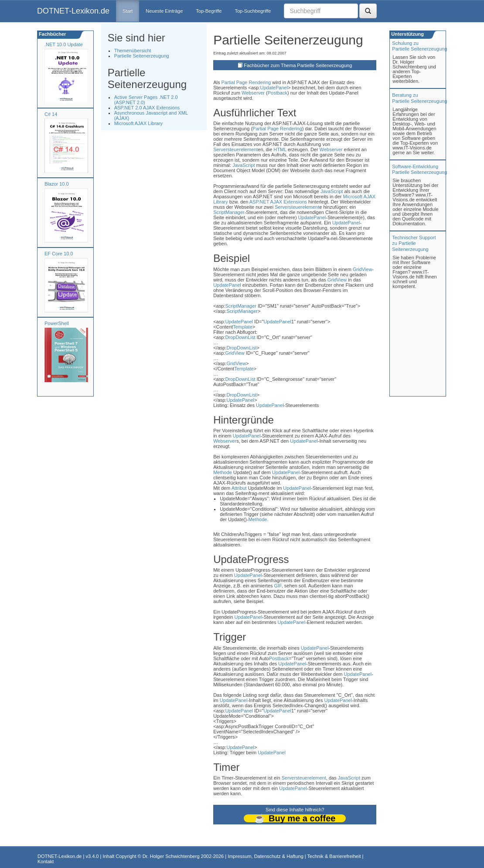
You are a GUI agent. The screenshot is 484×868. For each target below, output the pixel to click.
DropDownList (240, 337)
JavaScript (244, 165)
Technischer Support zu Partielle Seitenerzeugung (414, 243)
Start (128, 11)
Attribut (239, 488)
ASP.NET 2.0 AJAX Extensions (147, 108)
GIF (278, 586)
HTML (280, 149)
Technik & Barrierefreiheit (334, 856)
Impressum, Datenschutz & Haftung (266, 856)
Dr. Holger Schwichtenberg (171, 856)
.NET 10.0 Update (64, 44)
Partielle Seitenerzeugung (142, 56)
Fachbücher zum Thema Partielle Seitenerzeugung (298, 65)
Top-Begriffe (209, 11)
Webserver (253, 93)
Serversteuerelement (235, 149)
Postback (278, 93)
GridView (362, 269)
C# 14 (51, 114)
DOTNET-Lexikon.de (73, 11)
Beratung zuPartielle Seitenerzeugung (419, 98)
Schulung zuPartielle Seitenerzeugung (419, 46)
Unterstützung (407, 34)
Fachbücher (52, 34)
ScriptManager (229, 212)
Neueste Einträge (164, 11)
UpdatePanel (274, 88)
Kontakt (46, 861)
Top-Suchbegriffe (253, 11)
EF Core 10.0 (59, 254)
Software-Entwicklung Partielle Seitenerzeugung (419, 169)
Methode (223, 472)
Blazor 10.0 (57, 184)
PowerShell (57, 323)
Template (243, 327)
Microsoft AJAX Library (138, 123)
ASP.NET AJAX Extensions (278, 202)
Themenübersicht (133, 51)
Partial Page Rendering (246, 82)
